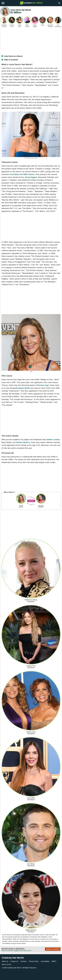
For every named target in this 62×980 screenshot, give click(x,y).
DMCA (54, 961)
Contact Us (14, 961)
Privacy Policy (34, 961)
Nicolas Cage (43, 385)
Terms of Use (6, 964)
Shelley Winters (23, 442)
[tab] (31, 57)
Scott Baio (14, 174)
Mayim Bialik (24, 388)
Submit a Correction (53, 949)
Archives (24, 961)
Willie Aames (29, 174)
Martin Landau (53, 440)
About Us (5, 961)
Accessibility (45, 961)
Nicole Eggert (31, 177)
